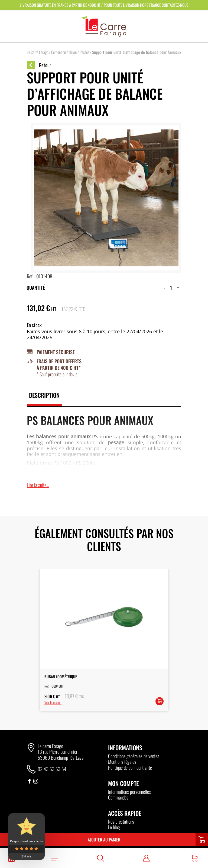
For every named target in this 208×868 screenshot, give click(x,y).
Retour (39, 65)
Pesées (84, 52)
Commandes (118, 797)
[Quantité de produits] (171, 288)
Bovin (73, 52)
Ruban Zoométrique (61, 676)
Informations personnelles (129, 792)
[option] (104, 640)
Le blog (114, 827)
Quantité (36, 288)
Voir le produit (53, 702)
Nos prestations (121, 821)
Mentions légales (122, 762)
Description (44, 395)
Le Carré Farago (38, 52)
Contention (58, 52)
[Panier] (194, 858)
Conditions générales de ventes (134, 756)
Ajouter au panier (104, 840)
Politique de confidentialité (130, 768)
